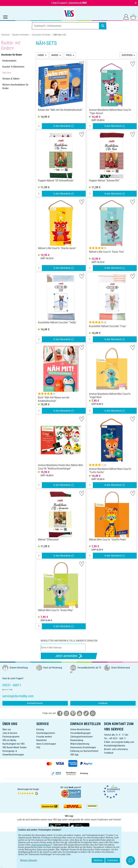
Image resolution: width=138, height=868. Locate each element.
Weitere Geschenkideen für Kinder (15, 86)
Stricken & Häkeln (11, 79)
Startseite (5, 35)
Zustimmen (113, 860)
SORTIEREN (127, 55)
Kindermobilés (9, 61)
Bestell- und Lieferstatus (116, 749)
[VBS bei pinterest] (73, 713)
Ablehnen (98, 860)
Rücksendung (77, 740)
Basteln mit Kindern (21, 35)
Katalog (40, 729)
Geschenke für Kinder (41, 35)
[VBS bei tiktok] (86, 713)
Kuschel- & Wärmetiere (13, 67)
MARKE (55, 55)
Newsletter (42, 740)
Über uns (7, 729)
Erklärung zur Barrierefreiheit (84, 751)
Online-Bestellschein (80, 729)
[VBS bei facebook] (60, 713)
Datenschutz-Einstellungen (83, 747)
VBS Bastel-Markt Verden (15, 747)
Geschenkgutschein (46, 733)
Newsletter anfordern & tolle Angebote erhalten (69, 641)
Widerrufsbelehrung (80, 744)
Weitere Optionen (29, 860)
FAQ (38, 747)
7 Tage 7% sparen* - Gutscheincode (69, 3)
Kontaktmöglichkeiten (115, 746)
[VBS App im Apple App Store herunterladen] (79, 826)
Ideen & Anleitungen (46, 744)
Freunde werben (44, 737)
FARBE (41, 55)
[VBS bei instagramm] (66, 713)
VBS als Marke (9, 740)
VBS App (74, 755)
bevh (71, 787)
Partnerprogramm (11, 737)
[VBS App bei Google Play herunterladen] (59, 826)
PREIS (69, 55)
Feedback (103, 703)
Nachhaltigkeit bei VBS (13, 744)
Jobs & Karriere (10, 733)
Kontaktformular (35, 703)
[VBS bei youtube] (80, 713)
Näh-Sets (7, 73)
